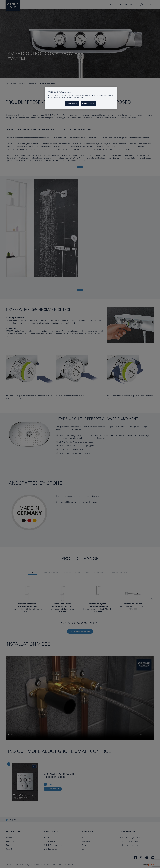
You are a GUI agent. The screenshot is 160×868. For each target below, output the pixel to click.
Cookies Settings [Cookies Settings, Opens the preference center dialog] (72, 103)
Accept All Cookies (88, 103)
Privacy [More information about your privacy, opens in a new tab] (82, 97)
